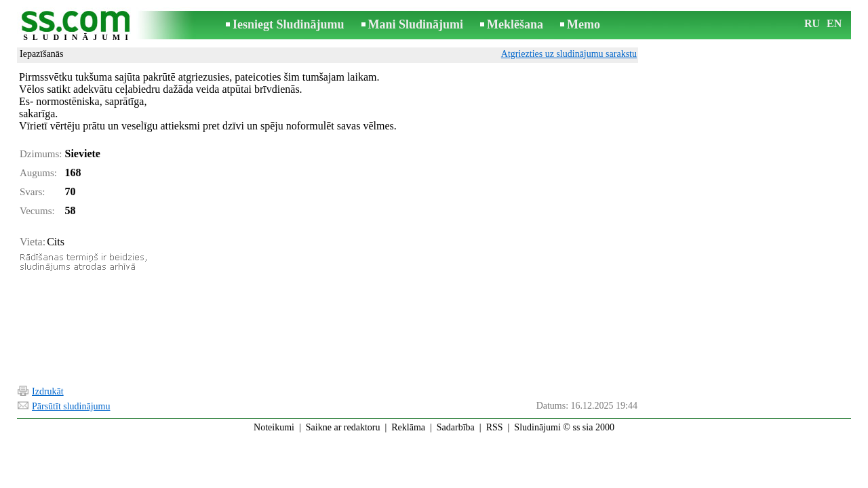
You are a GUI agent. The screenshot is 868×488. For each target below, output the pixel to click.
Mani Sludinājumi (416, 24)
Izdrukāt (48, 391)
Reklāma (408, 427)
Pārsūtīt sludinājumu (71, 406)
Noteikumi (274, 427)
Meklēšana (515, 24)
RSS (495, 427)
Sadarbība (456, 427)
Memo (584, 24)
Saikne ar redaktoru (343, 427)
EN (834, 23)
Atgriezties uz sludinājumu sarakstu (569, 54)
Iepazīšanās (42, 54)
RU (812, 23)
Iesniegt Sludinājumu (289, 24)
